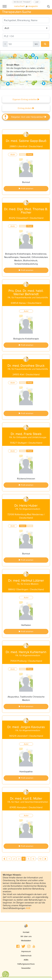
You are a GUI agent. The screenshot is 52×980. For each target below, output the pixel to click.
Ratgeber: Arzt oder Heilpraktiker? (29, 117)
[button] (18, 946)
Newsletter (26, 968)
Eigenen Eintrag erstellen (26, 99)
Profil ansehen (26, 189)
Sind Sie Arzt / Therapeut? (22, 2)
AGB (28, 908)
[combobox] (26, 28)
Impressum (26, 951)
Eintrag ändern (26, 108)
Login (37, 2)
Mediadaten (26, 941)
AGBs (26, 960)
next (45, 859)
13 (40, 859)
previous (4, 859)
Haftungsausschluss (26, 964)
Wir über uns (26, 936)
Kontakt (26, 932)
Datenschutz (26, 956)
